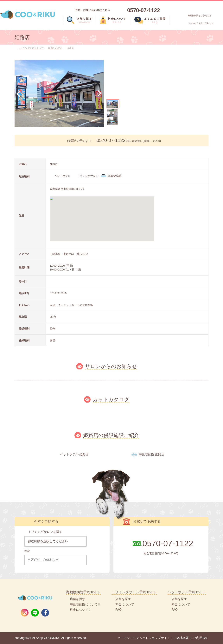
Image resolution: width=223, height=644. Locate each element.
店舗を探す (78, 599)
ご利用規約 (201, 638)
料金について (125, 604)
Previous (18, 94)
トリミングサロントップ (31, 48)
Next (100, 94)
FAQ (118, 610)
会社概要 (182, 638)
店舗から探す (55, 48)
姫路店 (22, 37)
